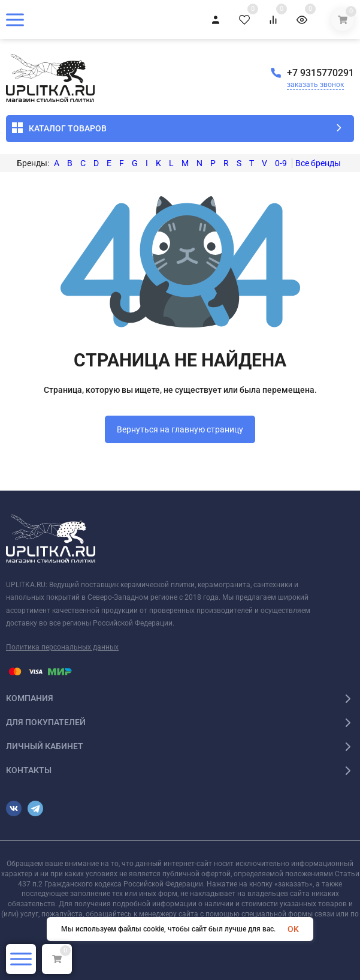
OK (293, 929)
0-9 (281, 163)
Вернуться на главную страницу (180, 429)
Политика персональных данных (62, 647)
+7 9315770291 (320, 73)
